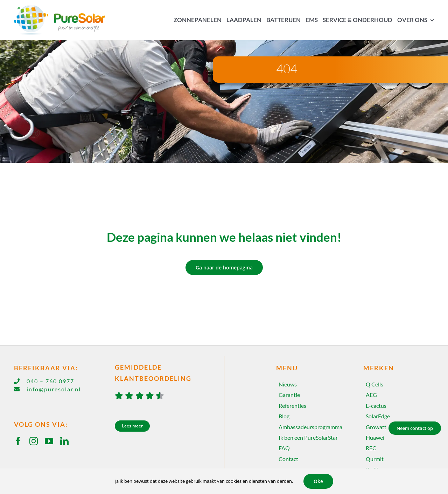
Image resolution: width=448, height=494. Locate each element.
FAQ (284, 448)
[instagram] (34, 441)
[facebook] (18, 441)
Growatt (376, 427)
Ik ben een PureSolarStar (308, 437)
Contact (288, 459)
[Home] (64, 20)
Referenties (292, 406)
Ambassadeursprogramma (310, 427)
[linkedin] (64, 441)
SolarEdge (378, 416)
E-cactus (376, 406)
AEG (371, 395)
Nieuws (288, 384)
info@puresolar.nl (54, 389)
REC (371, 448)
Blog (284, 416)
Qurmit (375, 459)
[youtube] (49, 441)
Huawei (375, 437)
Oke (318, 481)
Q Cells (374, 384)
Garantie (289, 395)
